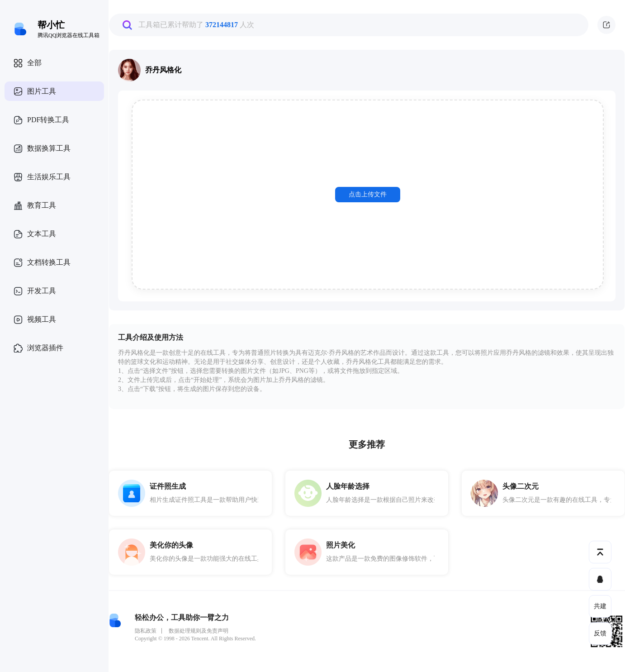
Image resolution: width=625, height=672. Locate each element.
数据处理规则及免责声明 (199, 631)
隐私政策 (146, 631)
